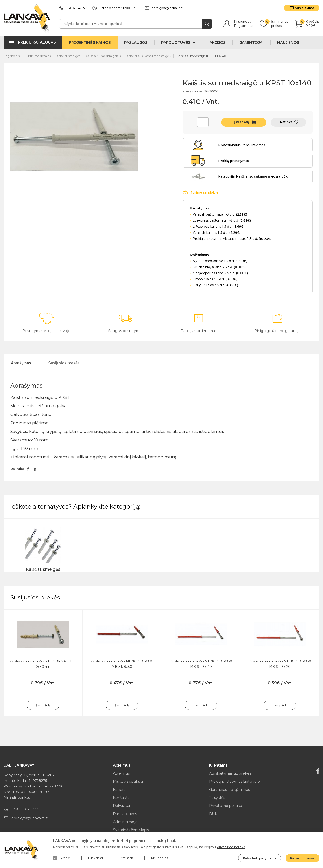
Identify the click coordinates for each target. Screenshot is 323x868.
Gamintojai (251, 43)
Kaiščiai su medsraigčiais (103, 56)
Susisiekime (305, 8)
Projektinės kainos (90, 43)
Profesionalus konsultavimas (242, 145)
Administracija (125, 822)
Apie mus (121, 773)
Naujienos (288, 43)
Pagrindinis (12, 56)
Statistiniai (124, 858)
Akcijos (218, 43)
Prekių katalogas (37, 42)
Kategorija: (253, 176)
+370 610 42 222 (73, 8)
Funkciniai (92, 858)
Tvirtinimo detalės (38, 56)
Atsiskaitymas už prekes (230, 773)
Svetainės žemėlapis (131, 830)
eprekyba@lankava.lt (164, 8)
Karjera (119, 790)
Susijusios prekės (64, 363)
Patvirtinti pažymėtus (260, 858)
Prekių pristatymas (234, 161)
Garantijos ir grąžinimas (229, 790)
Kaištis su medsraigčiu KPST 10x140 (201, 56)
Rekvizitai (121, 806)
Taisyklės (217, 798)
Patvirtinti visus (302, 858)
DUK (213, 814)
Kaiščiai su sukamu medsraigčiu (149, 56)
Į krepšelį (242, 122)
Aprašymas (21, 363)
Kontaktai (122, 798)
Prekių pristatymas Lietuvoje (234, 781)
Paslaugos (136, 43)
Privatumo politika (226, 806)
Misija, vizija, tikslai (128, 781)
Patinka (286, 122)
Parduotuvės (125, 814)
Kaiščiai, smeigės (68, 56)
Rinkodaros (156, 858)
